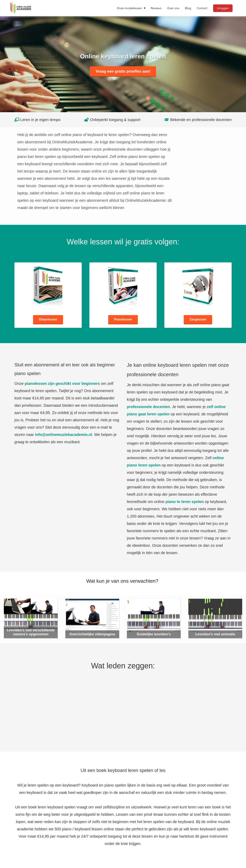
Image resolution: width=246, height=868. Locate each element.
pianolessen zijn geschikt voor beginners (62, 383)
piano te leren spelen (185, 502)
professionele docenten (148, 407)
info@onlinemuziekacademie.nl (64, 435)
